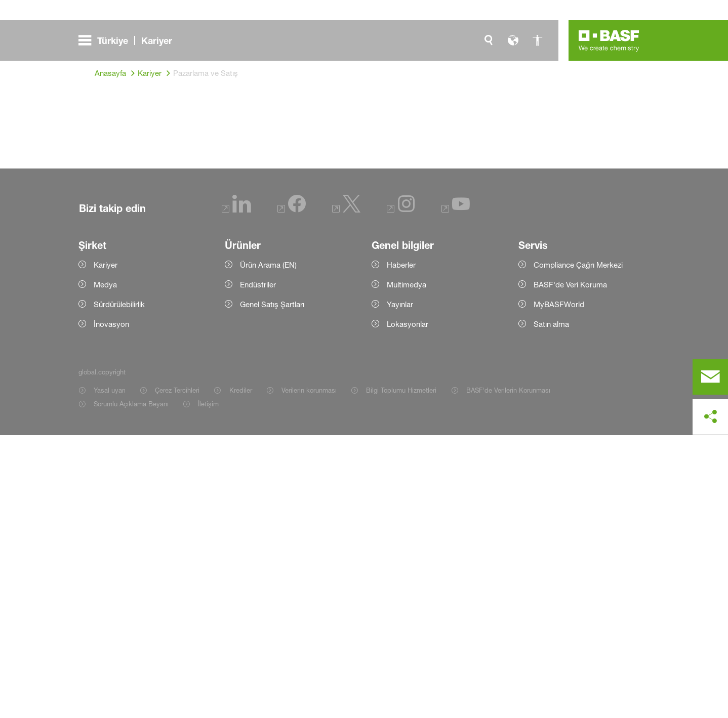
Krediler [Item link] (241, 673)
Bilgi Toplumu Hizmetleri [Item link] (401, 673)
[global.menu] (129, 40)
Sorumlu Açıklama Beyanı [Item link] (131, 687)
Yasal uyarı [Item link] (110, 673)
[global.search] (489, 40)
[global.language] (513, 40)
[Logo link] (609, 40)
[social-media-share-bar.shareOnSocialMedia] (710, 417)
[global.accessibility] (537, 40)
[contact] (710, 377)
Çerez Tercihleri (177, 673)
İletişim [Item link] (208, 687)
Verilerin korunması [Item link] (309, 673)
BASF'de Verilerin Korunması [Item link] (508, 673)
